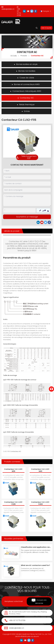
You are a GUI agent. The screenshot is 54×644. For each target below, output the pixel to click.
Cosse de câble (27, 78)
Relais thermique (27, 105)
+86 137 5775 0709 (19, 11)
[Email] (27, 177)
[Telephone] (27, 184)
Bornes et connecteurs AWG (27, 84)
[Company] (27, 190)
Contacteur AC (37, 56)
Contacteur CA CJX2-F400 (40, 503)
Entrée (27, 111)
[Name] (27, 171)
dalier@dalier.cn (8, 8)
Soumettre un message (27, 217)
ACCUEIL (14, 56)
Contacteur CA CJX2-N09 (14, 470)
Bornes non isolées (27, 71)
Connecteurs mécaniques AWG (27, 91)
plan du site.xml (33, 636)
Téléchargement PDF (26, 157)
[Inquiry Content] (27, 200)
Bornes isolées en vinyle (27, 64)
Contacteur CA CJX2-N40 (40, 470)
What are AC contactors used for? (35, 565)
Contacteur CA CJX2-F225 (14, 503)
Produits (24, 56)
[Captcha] (19, 210)
